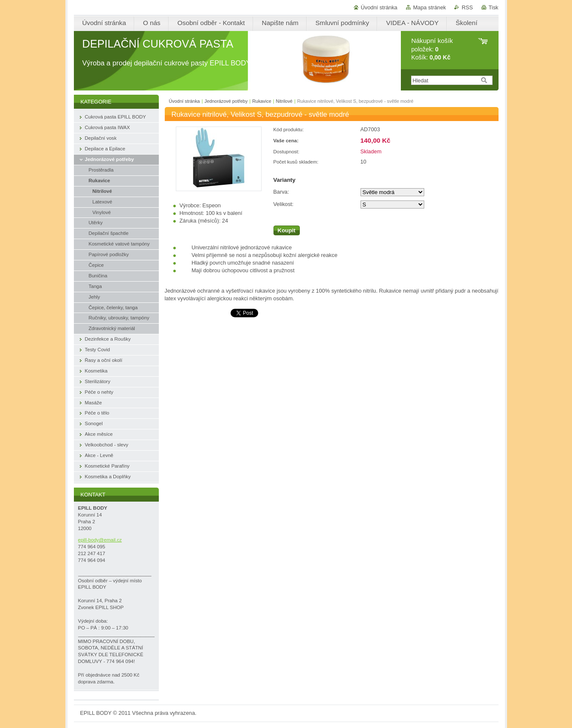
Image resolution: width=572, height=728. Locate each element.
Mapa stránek (430, 7)
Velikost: (284, 204)
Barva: (281, 192)
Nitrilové (284, 101)
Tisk (494, 7)
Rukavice (262, 101)
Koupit (287, 230)
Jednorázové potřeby (226, 101)
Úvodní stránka (379, 7)
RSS (467, 7)
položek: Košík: (432, 49)
